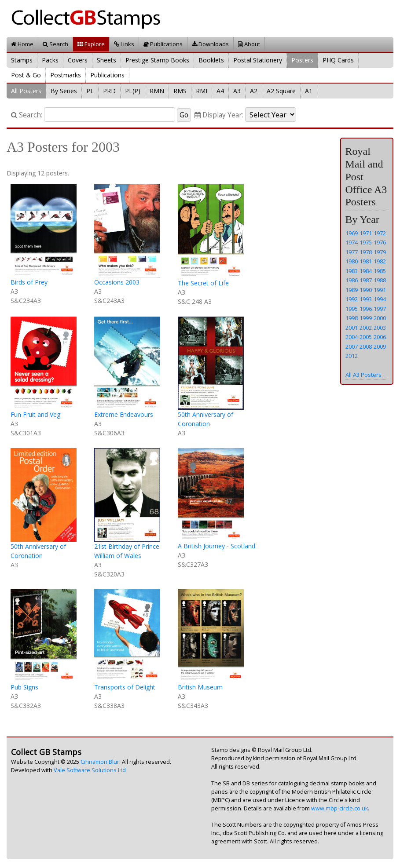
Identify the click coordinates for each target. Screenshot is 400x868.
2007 (352, 346)
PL (90, 91)
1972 (380, 233)
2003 (380, 328)
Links (124, 44)
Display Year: (219, 115)
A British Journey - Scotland (217, 546)
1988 (380, 280)
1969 (352, 233)
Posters (302, 60)
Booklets (211, 60)
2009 (380, 346)
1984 (366, 271)
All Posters (26, 91)
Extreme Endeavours (124, 414)
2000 (380, 318)
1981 (366, 261)
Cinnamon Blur (100, 762)
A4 (220, 91)
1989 (352, 290)
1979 (380, 252)
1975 (366, 242)
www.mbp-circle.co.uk (339, 808)
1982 (380, 261)
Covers (78, 60)
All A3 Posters (363, 375)
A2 (254, 91)
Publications (163, 44)
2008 (366, 346)
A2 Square (281, 91)
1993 (366, 299)
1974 (352, 242)
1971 (366, 233)
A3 (237, 91)
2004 (352, 337)
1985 (380, 271)
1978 (366, 252)
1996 (366, 309)
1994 (380, 299)
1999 (366, 318)
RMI (202, 91)
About (249, 44)
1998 (352, 318)
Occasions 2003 (117, 282)
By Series (64, 91)
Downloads (210, 44)
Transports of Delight (125, 687)
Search (55, 44)
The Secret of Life (203, 283)
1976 (380, 242)
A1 (309, 91)
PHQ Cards (338, 60)
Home (22, 44)
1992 (352, 299)
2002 (366, 328)
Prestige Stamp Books (157, 60)
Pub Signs (24, 687)
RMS (180, 91)
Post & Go (26, 75)
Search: (27, 115)
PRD (109, 91)
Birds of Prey (29, 282)
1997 (380, 309)
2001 (352, 328)
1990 (366, 290)
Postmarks (66, 75)
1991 (380, 290)
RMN (157, 91)
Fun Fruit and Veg (35, 414)
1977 (352, 252)
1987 (366, 280)
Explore (91, 44)
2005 (366, 337)
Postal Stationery (258, 60)
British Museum (200, 687)
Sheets (106, 60)
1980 (352, 261)
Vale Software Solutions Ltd (90, 770)
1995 (352, 309)
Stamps (22, 60)
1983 (352, 271)
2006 (380, 337)
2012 (352, 356)
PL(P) (133, 91)
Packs (50, 60)
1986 (352, 280)
